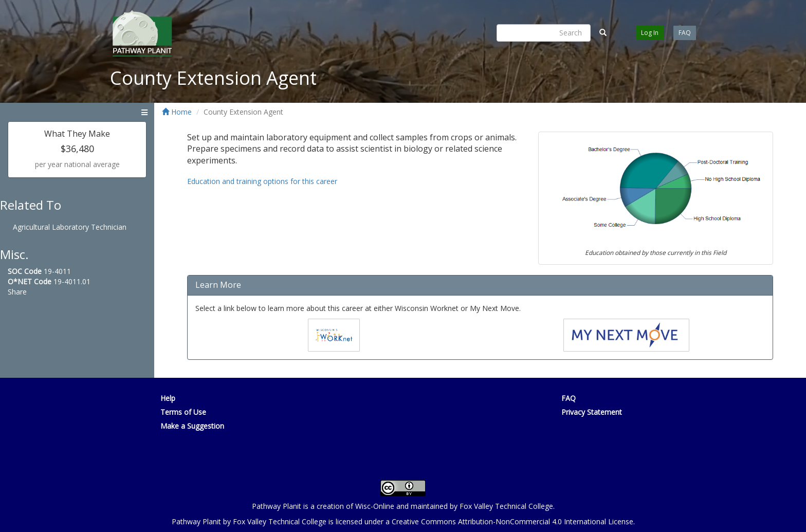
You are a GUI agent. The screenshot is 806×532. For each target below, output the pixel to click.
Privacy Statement (592, 412)
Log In (650, 33)
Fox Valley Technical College (506, 506)
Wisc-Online (375, 506)
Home (177, 112)
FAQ (685, 33)
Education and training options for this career (262, 181)
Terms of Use (183, 412)
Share (17, 292)
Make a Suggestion (192, 426)
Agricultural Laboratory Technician (70, 227)
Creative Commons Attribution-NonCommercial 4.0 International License (512, 521)
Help (168, 398)
